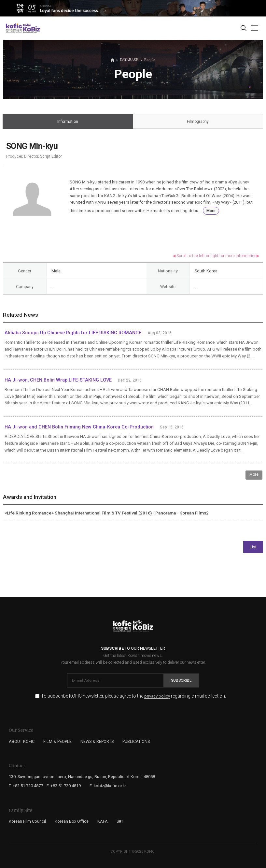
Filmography (198, 122)
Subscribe (181, 680)
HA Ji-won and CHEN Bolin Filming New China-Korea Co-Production (79, 427)
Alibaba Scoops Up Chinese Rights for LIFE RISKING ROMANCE (73, 333)
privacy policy (157, 696)
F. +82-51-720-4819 (64, 786)
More (211, 211)
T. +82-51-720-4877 (26, 786)
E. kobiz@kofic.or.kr (108, 786)
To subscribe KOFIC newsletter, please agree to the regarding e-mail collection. (133, 696)
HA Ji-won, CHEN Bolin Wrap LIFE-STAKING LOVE (58, 380)
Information (68, 122)
